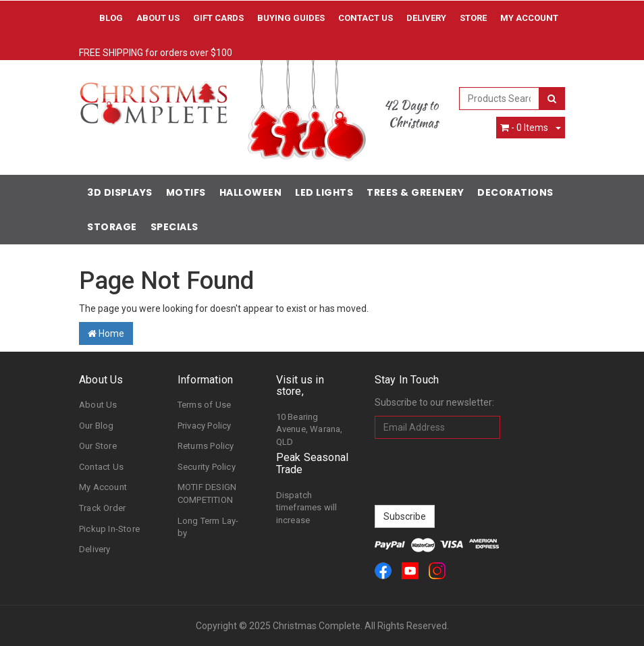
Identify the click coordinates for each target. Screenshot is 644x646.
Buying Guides (291, 18)
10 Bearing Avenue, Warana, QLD (310, 429)
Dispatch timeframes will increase (307, 508)
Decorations (515, 192)
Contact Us (366, 18)
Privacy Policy (205, 426)
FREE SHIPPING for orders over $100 (156, 53)
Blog (111, 18)
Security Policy (207, 467)
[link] (383, 571)
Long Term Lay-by (208, 527)
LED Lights (324, 192)
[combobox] (500, 99)
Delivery (426, 18)
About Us (158, 18)
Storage (112, 227)
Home (106, 333)
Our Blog (97, 426)
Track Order (102, 508)
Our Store (98, 446)
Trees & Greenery (415, 192)
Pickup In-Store (109, 529)
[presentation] (477, 472)
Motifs (186, 192)
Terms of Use (204, 405)
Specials (175, 227)
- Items (524, 128)
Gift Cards (218, 18)
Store (473, 18)
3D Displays (120, 192)
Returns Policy (206, 446)
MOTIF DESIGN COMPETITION (207, 493)
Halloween (251, 192)
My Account (103, 487)
